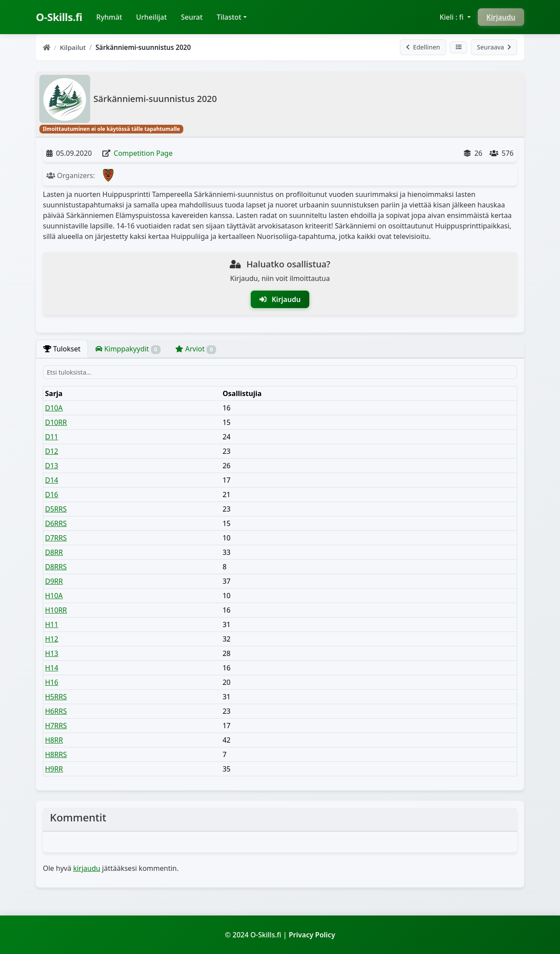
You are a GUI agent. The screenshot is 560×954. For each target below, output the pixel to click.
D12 (52, 451)
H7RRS (56, 726)
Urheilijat (151, 17)
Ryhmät (113, 17)
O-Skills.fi (59, 17)
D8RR (54, 552)
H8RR (54, 740)
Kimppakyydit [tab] (128, 349)
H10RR (56, 610)
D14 (52, 480)
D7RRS (56, 538)
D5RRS (56, 509)
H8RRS (56, 754)
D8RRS (56, 567)
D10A (54, 408)
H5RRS (56, 697)
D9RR (54, 581)
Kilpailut (73, 47)
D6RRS (56, 523)
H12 (52, 639)
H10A (54, 596)
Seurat (192, 17)
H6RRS (56, 711)
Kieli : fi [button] (453, 17)
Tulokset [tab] (62, 349)
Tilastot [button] (229, 17)
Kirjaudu (501, 17)
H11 (52, 624)
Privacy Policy (312, 935)
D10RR (56, 422)
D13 (52, 466)
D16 (52, 495)
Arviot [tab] (196, 349)
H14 (52, 668)
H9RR (54, 769)
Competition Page (143, 153)
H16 (52, 682)
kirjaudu (87, 868)
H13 (52, 653)
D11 (52, 437)
